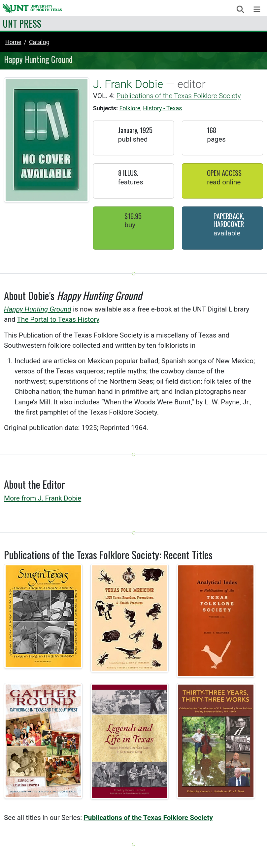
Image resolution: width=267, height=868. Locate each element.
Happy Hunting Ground (38, 309)
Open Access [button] (224, 173)
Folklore (130, 108)
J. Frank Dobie (128, 84)
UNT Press (22, 23)
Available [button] (227, 233)
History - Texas (162, 108)
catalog (39, 42)
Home (13, 42)
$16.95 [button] (133, 216)
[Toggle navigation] (257, 9)
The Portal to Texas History (58, 319)
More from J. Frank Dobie (43, 498)
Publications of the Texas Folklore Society (179, 96)
